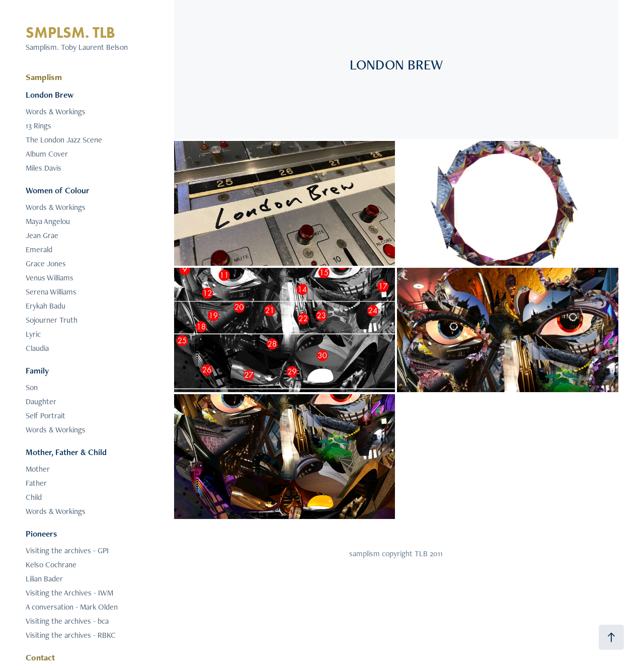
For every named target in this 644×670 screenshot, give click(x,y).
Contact (40, 657)
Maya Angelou (48, 221)
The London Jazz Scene (64, 140)
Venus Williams (50, 278)
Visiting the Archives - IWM (69, 593)
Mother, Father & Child (66, 452)
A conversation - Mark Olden (72, 607)
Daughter (41, 401)
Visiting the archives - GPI (67, 550)
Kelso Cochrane (51, 565)
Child (34, 497)
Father (36, 483)
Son (32, 387)
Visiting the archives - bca (67, 621)
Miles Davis (44, 168)
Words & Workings (56, 111)
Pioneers (41, 534)
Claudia (37, 348)
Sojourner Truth (52, 320)
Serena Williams (51, 292)
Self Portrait (46, 416)
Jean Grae (42, 235)
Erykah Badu (46, 306)
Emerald (39, 249)
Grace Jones (46, 264)
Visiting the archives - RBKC (71, 635)
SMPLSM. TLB (70, 32)
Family (37, 370)
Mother (38, 469)
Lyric (33, 334)
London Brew (50, 95)
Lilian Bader (44, 579)
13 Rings (38, 126)
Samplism (44, 77)
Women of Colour (58, 190)
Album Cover (47, 154)
